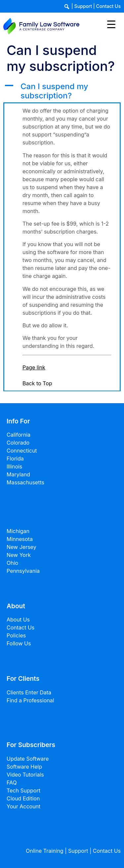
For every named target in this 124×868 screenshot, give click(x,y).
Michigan (18, 531)
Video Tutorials (25, 775)
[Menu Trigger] (111, 24)
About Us (18, 620)
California (19, 435)
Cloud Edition (23, 798)
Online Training (45, 851)
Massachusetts (25, 482)
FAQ (12, 783)
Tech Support (23, 790)
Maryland (18, 474)
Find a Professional (30, 700)
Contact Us (108, 6)
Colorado (18, 443)
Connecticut (22, 451)
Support (83, 6)
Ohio (12, 563)
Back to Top (37, 383)
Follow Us (19, 643)
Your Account (23, 806)
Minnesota (20, 539)
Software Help (24, 767)
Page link (34, 367)
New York (19, 555)
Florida (15, 459)
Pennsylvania (23, 571)
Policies (16, 635)
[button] (62, 91)
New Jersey (21, 547)
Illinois (14, 466)
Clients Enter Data (29, 692)
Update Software (28, 759)
